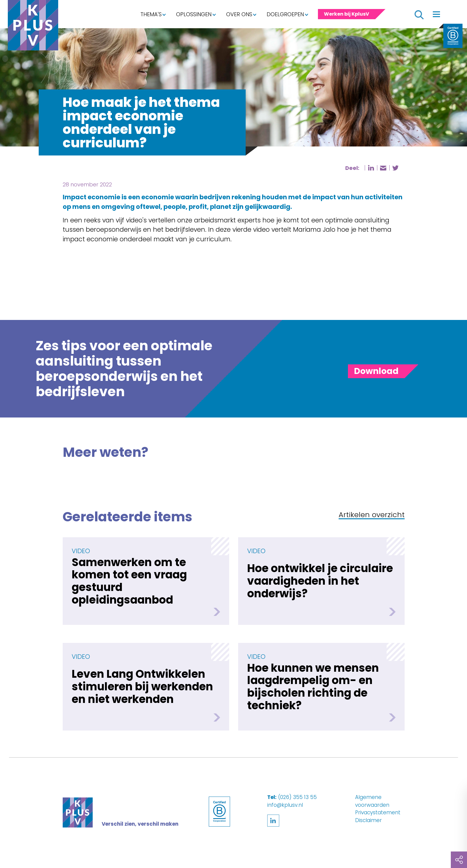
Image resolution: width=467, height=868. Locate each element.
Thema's (151, 14)
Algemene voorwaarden (372, 801)
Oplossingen (194, 14)
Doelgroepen (285, 14)
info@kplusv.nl (285, 805)
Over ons (239, 14)
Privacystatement (378, 812)
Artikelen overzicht (372, 515)
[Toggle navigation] (436, 14)
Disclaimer (368, 820)
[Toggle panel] (376, 371)
